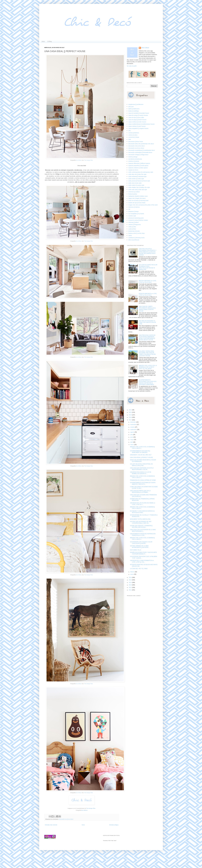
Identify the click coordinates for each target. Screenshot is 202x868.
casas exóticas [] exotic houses (137, 122)
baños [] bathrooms (134, 109)
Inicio (43, 41)
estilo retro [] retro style (135, 183)
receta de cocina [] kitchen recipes (138, 220)
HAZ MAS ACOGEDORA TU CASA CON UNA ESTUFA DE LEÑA (147, 322)
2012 (130, 588)
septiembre (134, 430)
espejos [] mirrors (133, 170)
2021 (130, 410)
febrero (132, 572)
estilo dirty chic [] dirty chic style (137, 174)
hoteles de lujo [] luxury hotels (137, 203)
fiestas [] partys (133, 194)
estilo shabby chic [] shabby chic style (139, 187)
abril (132, 442)
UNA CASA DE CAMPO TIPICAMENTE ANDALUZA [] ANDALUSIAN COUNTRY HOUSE (147, 309)
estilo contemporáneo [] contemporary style (141, 172)
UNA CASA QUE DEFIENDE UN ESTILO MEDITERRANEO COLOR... (142, 469)
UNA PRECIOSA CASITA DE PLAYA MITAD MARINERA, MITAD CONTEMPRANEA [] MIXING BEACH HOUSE (147, 338)
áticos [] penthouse (134, 240)
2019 (130, 415)
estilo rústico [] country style (136, 185)
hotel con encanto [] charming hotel (138, 201)
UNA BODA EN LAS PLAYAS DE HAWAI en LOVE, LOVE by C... (143, 504)
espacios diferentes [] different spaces (139, 163)
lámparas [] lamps (134, 211)
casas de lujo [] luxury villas (136, 118)
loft (129, 209)
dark (130, 139)
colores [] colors (133, 135)
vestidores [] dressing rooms (136, 238)
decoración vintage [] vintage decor (138, 155)
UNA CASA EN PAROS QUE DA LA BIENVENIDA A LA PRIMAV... (140, 492)
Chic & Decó (145, 48)
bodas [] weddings (134, 111)
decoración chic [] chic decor (137, 146)
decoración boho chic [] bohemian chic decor (141, 144)
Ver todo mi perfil (132, 66)
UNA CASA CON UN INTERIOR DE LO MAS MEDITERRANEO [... (143, 530)
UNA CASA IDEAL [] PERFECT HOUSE (141, 457)
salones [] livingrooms (135, 225)
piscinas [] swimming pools (136, 218)
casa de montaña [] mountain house (139, 113)
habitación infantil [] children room (138, 196)
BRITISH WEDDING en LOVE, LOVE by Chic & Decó (148, 282)
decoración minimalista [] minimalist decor (140, 152)
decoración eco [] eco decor (66, 819)
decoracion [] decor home (136, 142)
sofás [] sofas (132, 227)
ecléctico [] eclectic (134, 161)
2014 (130, 583)
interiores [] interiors (134, 207)
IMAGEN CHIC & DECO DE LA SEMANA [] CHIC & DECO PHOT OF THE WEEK (148, 367)
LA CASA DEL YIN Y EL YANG (139, 569)
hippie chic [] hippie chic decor (137, 198)
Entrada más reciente (51, 825)
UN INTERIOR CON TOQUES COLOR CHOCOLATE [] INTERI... (141, 543)
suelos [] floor (132, 229)
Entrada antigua (114, 825)
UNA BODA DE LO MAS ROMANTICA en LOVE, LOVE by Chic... (142, 561)
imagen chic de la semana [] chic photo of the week (143, 205)
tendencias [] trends (134, 231)
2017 (130, 420)
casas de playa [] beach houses (137, 120)
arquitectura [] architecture (136, 104)
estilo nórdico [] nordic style (136, 179)
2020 (130, 412)
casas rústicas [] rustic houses (137, 126)
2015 (130, 580)
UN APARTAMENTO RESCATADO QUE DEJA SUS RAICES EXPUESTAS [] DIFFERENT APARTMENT (148, 382)
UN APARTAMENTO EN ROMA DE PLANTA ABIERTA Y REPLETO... (143, 483)
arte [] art (131, 107)
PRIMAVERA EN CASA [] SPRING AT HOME (143, 480)
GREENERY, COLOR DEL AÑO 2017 (141, 455)
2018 (130, 417)
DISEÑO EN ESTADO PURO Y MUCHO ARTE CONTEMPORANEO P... (143, 553)
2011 (130, 590)
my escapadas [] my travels (136, 214)
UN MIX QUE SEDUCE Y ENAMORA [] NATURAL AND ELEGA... (141, 526)
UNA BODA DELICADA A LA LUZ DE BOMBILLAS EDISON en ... (141, 473)
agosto (132, 432)
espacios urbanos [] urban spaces (138, 168)
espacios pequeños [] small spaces (138, 166)
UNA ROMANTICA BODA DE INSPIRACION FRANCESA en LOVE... (143, 535)
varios (130, 236)
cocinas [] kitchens (134, 133)
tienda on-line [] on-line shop (137, 233)
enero (132, 574)
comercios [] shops (134, 137)
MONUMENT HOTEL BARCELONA (140, 519)
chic (130, 131)
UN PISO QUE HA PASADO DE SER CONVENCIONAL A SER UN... (141, 522)
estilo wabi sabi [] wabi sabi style (138, 190)
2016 (130, 577)
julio (132, 435)
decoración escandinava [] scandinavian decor (142, 150)
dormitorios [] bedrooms (135, 159)
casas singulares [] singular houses (138, 128)
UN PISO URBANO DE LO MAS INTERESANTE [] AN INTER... (140, 547)
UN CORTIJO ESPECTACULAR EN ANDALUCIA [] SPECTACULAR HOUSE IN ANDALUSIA (148, 267)
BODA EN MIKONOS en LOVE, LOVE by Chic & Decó (148, 294)
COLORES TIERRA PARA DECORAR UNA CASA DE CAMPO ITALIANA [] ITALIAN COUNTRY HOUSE (147, 353)
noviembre (133, 425)
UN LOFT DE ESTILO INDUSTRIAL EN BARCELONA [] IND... (141, 465)
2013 (130, 585)
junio (132, 437)
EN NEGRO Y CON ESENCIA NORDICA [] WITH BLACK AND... (142, 512)
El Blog (50, 41)
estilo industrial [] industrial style (138, 177)
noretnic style (132, 216)
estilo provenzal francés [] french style (139, 181)
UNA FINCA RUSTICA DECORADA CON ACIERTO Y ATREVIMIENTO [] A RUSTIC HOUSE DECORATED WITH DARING (148, 252)
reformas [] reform (134, 222)
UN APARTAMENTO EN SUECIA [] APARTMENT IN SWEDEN (140, 452)
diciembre (133, 422)
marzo (132, 445)
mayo (132, 440)
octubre (133, 427)
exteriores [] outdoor (134, 192)
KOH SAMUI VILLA (136, 550)
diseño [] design (133, 157)
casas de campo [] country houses (138, 115)
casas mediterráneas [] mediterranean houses (142, 124)
